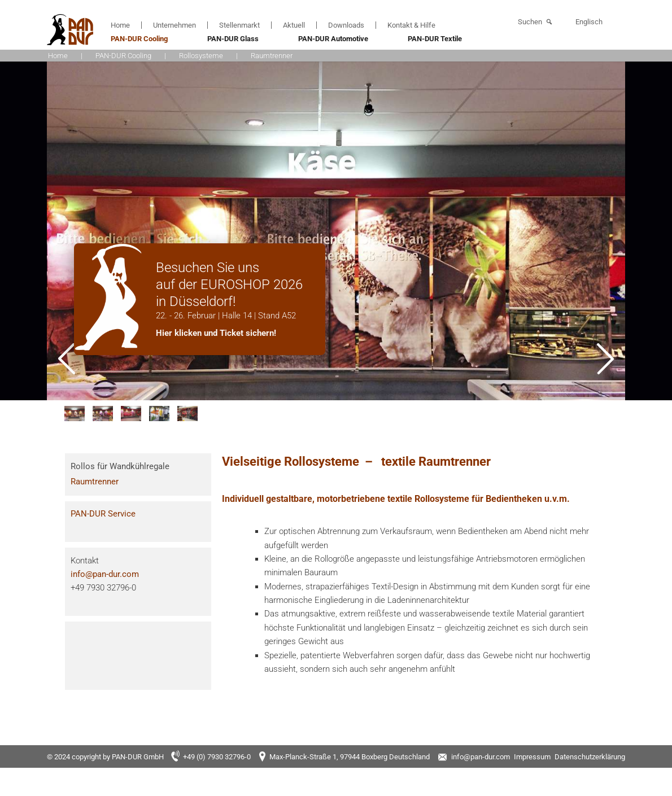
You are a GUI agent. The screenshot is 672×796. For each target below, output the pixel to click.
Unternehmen (174, 25)
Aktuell (294, 25)
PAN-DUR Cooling (139, 39)
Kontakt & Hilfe (411, 25)
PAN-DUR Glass (233, 39)
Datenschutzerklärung (590, 757)
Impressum (532, 757)
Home (120, 25)
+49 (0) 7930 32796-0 (217, 757)
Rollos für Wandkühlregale (120, 466)
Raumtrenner (95, 482)
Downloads (346, 25)
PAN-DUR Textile (435, 39)
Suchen (530, 22)
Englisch (589, 22)
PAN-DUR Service (103, 514)
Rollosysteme (201, 56)
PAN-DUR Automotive (333, 39)
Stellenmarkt (239, 25)
